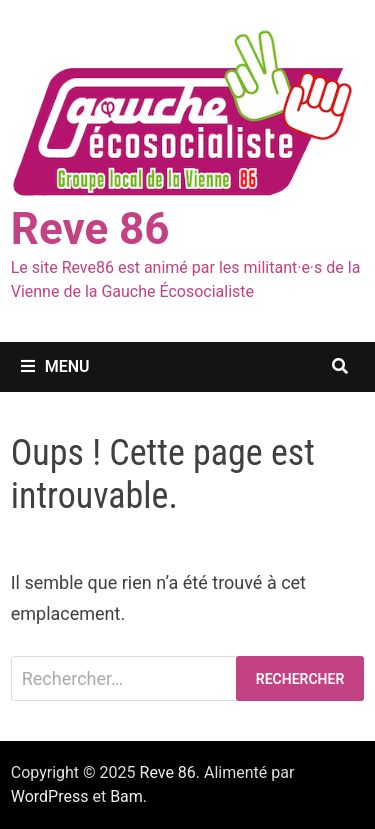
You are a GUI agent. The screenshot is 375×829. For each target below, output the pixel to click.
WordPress (50, 796)
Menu (55, 366)
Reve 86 (90, 229)
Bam (126, 796)
